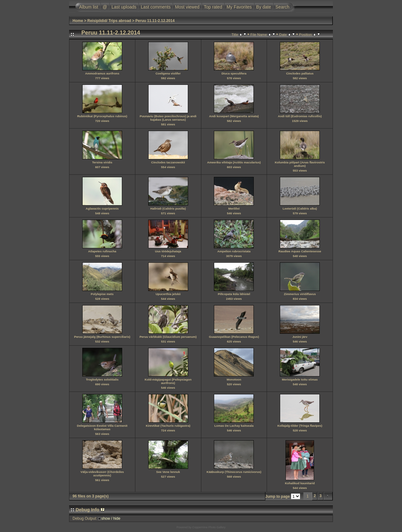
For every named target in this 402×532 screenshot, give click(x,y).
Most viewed (187, 7)
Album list (89, 7)
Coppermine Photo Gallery (209, 527)
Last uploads (124, 7)
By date (264, 7)
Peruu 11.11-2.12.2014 (155, 21)
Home (78, 21)
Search (282, 7)
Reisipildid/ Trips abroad (109, 21)
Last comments (156, 7)
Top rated (213, 7)
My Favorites (239, 7)
